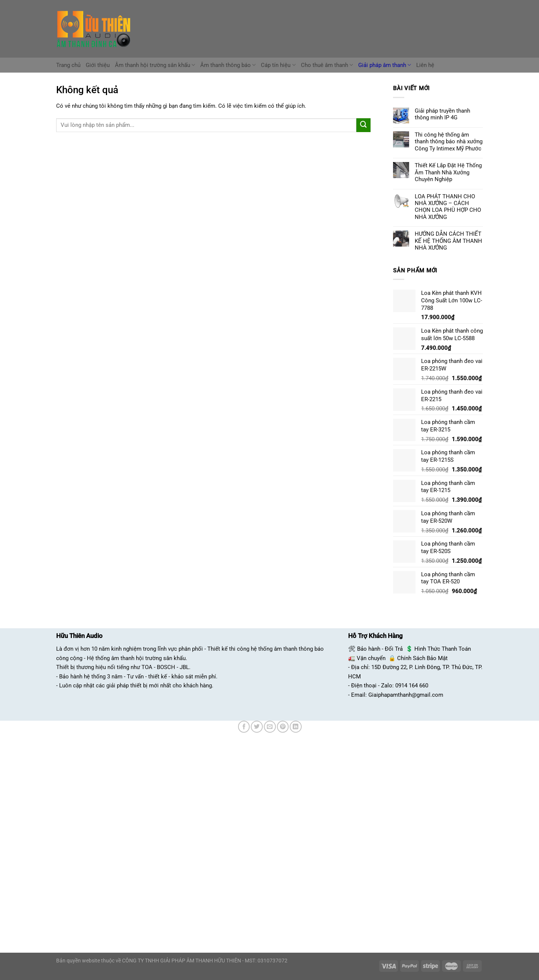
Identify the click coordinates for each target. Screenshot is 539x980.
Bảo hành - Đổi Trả (380, 649)
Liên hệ (425, 65)
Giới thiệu (98, 65)
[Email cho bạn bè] (270, 727)
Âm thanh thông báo (228, 65)
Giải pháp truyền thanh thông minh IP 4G (442, 114)
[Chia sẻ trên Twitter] (257, 727)
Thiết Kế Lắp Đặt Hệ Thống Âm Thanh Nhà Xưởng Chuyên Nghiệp (448, 172)
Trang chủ (68, 65)
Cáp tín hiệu (278, 65)
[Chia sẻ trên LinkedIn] (296, 727)
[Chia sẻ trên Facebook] (244, 727)
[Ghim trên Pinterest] (283, 727)
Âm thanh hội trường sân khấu (155, 65)
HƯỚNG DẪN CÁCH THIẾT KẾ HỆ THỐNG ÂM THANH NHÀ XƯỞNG (448, 241)
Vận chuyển (371, 658)
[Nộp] (363, 125)
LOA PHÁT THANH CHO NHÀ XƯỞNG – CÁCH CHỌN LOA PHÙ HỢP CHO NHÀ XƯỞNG (448, 207)
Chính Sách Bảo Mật (422, 658)
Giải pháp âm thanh (385, 65)
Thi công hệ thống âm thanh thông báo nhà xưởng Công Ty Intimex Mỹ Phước (449, 142)
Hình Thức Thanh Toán (443, 649)
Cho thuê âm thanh (327, 65)
